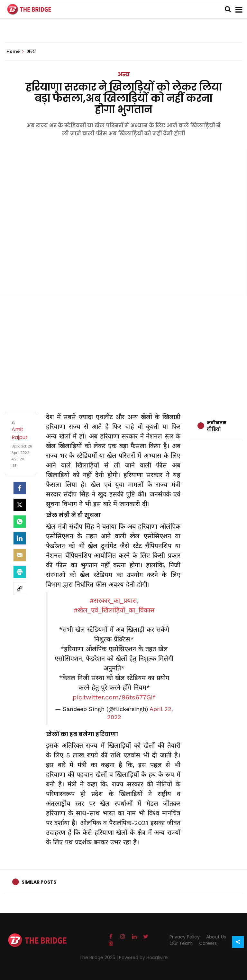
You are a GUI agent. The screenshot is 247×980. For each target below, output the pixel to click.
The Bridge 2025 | (99, 957)
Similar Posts (39, 882)
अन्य (124, 74)
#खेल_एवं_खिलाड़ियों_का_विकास (114, 610)
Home (15, 52)
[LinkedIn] (20, 538)
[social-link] (20, 589)
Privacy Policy (185, 937)
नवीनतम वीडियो (217, 426)
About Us (216, 937)
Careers (208, 943)
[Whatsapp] (20, 522)
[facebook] (20, 488)
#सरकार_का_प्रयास (113, 600)
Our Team (181, 943)
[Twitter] (20, 505)
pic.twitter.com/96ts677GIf (114, 697)
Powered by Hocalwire (143, 957)
